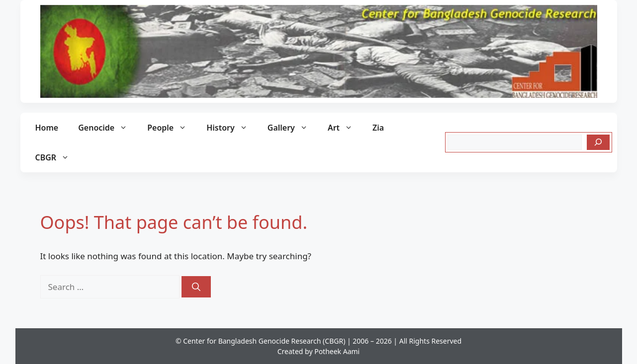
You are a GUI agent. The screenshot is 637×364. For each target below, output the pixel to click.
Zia (378, 128)
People (172, 128)
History (232, 128)
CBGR (57, 157)
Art (345, 128)
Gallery (293, 128)
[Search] (598, 142)
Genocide (108, 128)
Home (47, 128)
